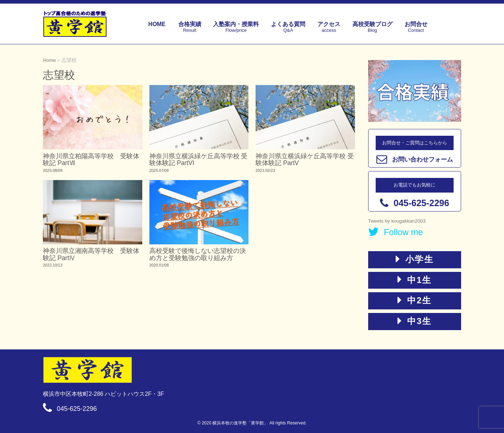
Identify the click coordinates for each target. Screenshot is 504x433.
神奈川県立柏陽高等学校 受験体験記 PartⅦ (91, 160)
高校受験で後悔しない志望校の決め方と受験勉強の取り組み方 (198, 254)
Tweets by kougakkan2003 (397, 221)
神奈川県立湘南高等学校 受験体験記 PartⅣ (91, 254)
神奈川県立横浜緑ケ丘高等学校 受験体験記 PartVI (199, 160)
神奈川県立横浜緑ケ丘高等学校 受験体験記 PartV (305, 160)
